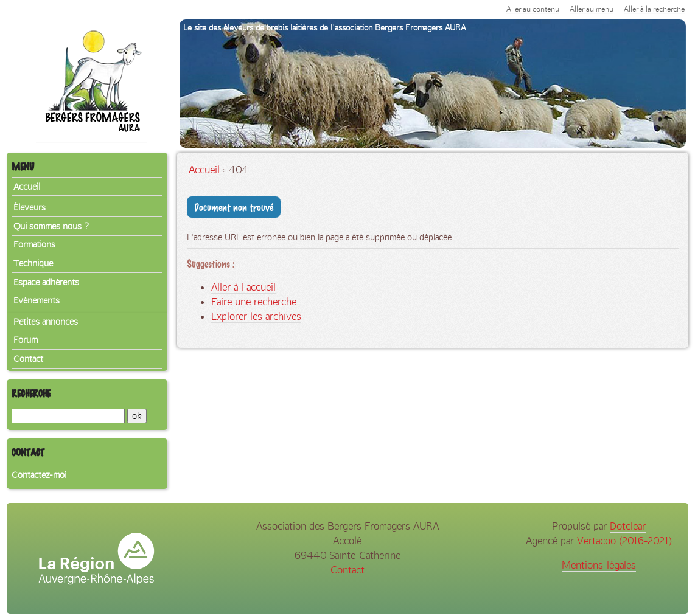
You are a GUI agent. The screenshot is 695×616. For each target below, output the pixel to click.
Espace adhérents (46, 282)
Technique (33, 263)
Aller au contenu (533, 9)
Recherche (31, 393)
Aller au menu (592, 9)
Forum (26, 340)
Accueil (204, 170)
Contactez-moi (39, 475)
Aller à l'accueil (243, 287)
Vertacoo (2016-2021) (624, 541)
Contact (28, 359)
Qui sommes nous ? (51, 226)
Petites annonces (46, 322)
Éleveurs (30, 207)
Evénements (37, 300)
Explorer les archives (256, 316)
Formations (34, 244)
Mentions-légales (599, 565)
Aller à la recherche (654, 9)
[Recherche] (68, 416)
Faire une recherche (254, 302)
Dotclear (628, 526)
